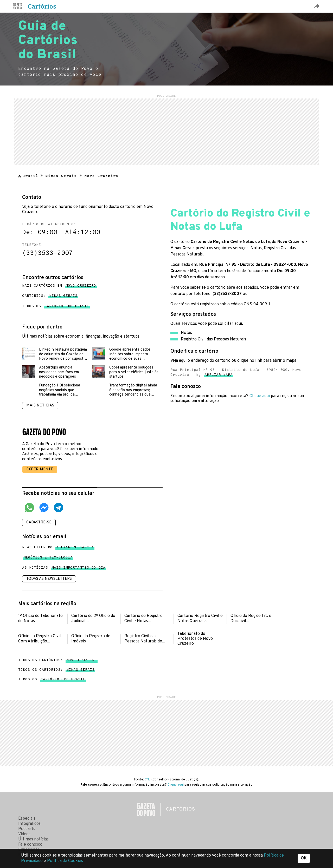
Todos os (56, 306)
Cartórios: (50, 296)
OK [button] (304, 858)
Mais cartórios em (59, 286)
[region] (166, 131)
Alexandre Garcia (75, 548)
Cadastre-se (39, 522)
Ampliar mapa (219, 376)
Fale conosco (30, 845)
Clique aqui (260, 396)
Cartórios (42, 6)
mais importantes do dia (78, 569)
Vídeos (24, 834)
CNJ (148, 780)
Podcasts (27, 829)
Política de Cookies (65, 861)
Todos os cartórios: (57, 660)
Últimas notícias (33, 839)
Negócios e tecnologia (48, 559)
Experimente (40, 469)
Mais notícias (40, 406)
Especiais (27, 819)
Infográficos (29, 824)
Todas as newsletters (49, 579)
